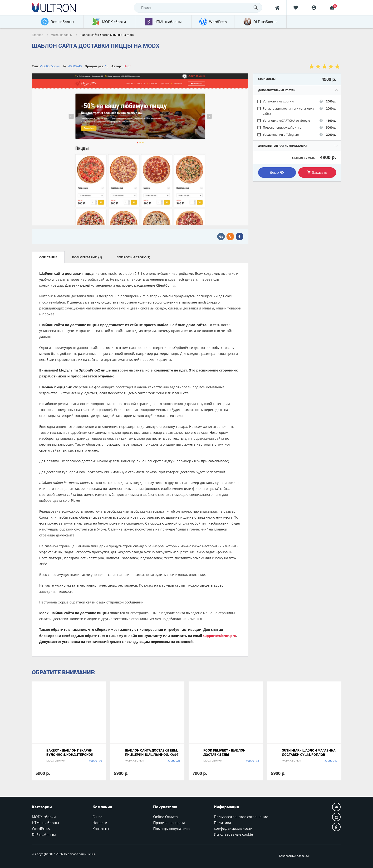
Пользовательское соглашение (241, 817)
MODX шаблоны (61, 35)
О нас (97, 817)
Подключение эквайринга (279, 128)
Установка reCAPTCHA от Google (283, 121)
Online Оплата (165, 817)
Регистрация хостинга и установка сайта (285, 111)
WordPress (41, 829)
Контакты (101, 829)
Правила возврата (169, 823)
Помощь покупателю (171, 829)
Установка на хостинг (276, 101)
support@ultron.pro (219, 636)
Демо (277, 172)
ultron (127, 66)
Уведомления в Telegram (278, 135)
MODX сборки (44, 817)
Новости (100, 823)
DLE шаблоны (44, 834)
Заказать (317, 172)
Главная (38, 35)
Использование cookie (233, 834)
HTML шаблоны (45, 823)
